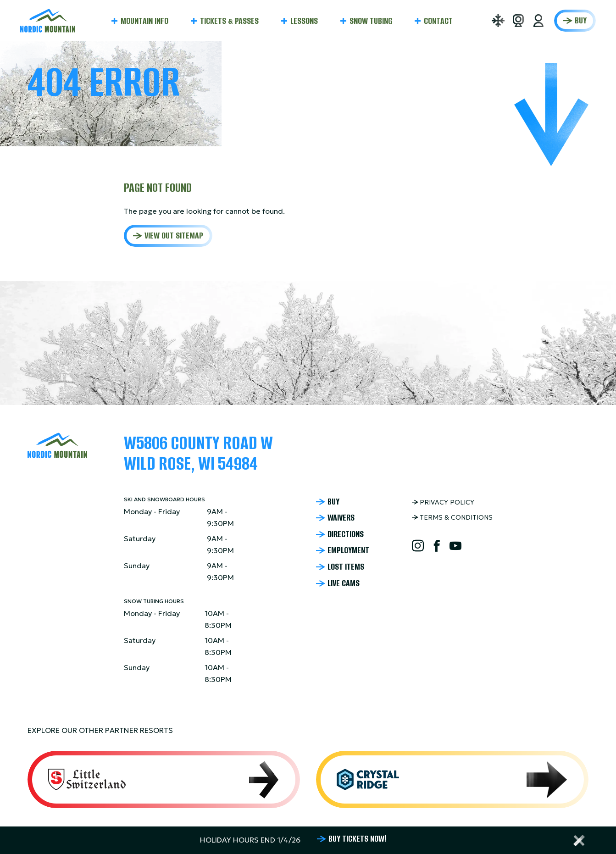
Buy (581, 20)
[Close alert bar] (579, 840)
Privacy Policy (447, 502)
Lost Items (346, 567)
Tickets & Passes (229, 21)
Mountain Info (144, 21)
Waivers (341, 518)
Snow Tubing (371, 21)
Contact (438, 21)
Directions (346, 534)
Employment (348, 550)
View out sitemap (174, 236)
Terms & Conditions (456, 517)
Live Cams (344, 583)
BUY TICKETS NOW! (358, 839)
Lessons (304, 21)
